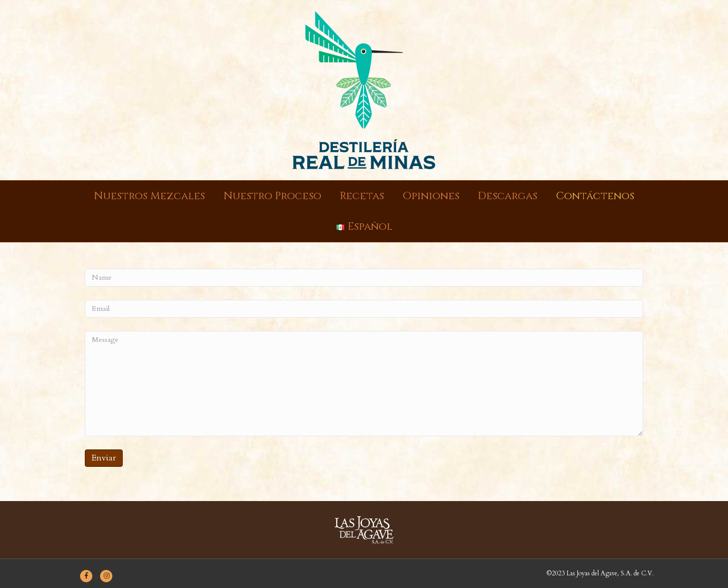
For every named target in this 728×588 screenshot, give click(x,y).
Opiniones (431, 196)
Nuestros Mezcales (149, 196)
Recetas (362, 196)
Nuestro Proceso (272, 196)
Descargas (508, 196)
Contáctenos (595, 196)
